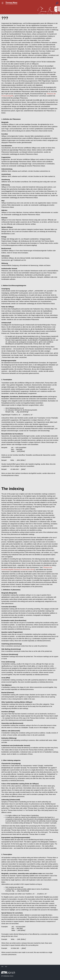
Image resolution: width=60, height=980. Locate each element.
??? (11, 3)
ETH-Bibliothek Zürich (7, 976)
